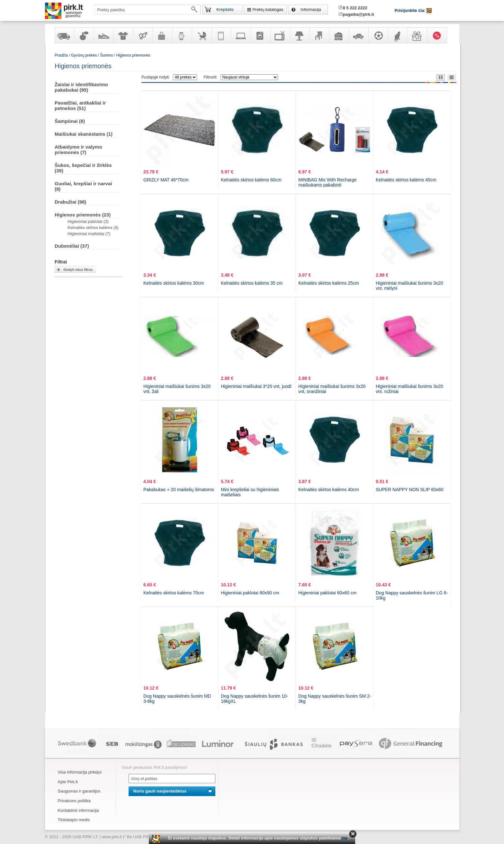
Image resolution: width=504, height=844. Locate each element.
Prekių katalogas (268, 9)
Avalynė (104, 35)
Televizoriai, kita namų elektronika (280, 35)
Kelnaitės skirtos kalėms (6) (93, 228)
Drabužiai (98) (70, 202)
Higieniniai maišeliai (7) (89, 234)
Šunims (106, 55)
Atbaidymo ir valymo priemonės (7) (78, 150)
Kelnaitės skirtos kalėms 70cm (174, 593)
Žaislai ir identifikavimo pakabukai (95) (81, 87)
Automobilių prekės (358, 35)
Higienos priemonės (133, 55)
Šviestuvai (300, 35)
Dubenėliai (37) (72, 246)
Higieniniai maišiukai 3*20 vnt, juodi (256, 386)
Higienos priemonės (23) (83, 215)
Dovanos (417, 35)
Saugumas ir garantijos (79, 791)
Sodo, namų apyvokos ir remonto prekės (339, 35)
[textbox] (148, 10)
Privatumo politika (74, 801)
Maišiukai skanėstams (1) (84, 134)
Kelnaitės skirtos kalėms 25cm (328, 283)
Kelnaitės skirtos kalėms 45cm (406, 180)
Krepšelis (225, 9)
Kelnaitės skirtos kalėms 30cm (174, 283)
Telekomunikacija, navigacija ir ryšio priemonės (221, 35)
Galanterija (162, 35)
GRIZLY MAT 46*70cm (166, 180)
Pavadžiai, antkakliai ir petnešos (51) (80, 105)
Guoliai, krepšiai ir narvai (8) (83, 186)
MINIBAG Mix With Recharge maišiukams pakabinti (327, 182)
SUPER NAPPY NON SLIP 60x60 (410, 490)
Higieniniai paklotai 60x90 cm (250, 593)
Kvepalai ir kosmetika (84, 35)
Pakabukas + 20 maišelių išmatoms (179, 490)
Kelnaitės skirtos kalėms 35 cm (252, 283)
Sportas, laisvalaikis (378, 35)
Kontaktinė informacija (78, 810)
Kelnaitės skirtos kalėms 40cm (328, 490)
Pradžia (61, 55)
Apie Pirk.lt (68, 782)
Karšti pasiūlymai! (439, 35)
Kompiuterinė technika (241, 35)
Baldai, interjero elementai (319, 35)
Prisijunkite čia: (411, 10)
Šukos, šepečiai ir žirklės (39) (83, 168)
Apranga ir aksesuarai (123, 35)
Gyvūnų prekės (398, 35)
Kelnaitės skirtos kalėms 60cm (251, 180)
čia (345, 838)
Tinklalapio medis (74, 820)
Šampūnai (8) (70, 121)
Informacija (311, 9)
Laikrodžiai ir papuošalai (182, 35)
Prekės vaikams (202, 35)
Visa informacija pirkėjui (80, 772)
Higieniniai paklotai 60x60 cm (327, 593)
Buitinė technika (260, 35)
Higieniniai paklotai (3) (88, 221)
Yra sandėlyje (64, 35)
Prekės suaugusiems (143, 35)
